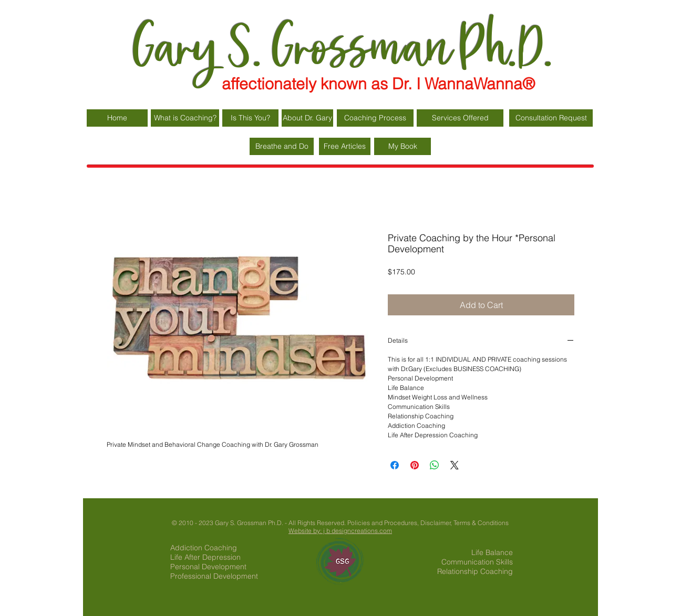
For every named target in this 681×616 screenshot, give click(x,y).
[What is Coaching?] (185, 118)
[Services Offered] (460, 118)
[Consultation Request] (551, 118)
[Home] (117, 118)
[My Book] (403, 146)
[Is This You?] (250, 118)
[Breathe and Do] (282, 146)
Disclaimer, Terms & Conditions (465, 523)
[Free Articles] (345, 146)
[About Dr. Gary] (307, 118)
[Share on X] (455, 465)
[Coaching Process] (375, 118)
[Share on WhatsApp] (435, 465)
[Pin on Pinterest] (415, 465)
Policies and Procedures (382, 523)
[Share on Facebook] (395, 465)
